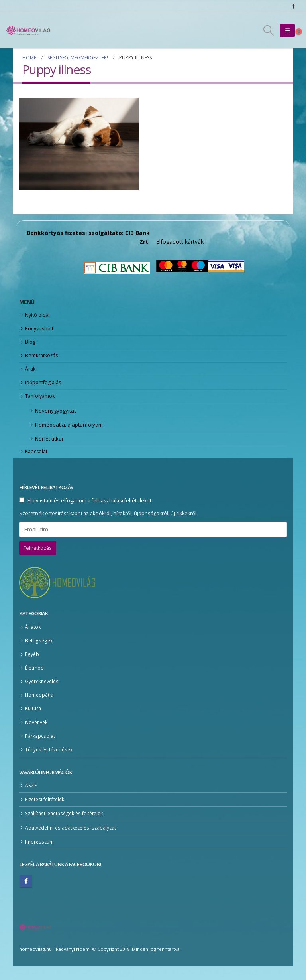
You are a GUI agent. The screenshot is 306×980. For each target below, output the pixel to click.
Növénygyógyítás (56, 418)
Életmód (35, 679)
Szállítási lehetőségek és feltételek (66, 827)
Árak (31, 374)
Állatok (33, 637)
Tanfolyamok (41, 403)
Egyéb (32, 665)
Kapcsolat (37, 461)
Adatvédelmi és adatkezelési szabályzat (72, 841)
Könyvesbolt (40, 330)
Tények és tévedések (50, 762)
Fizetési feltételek (46, 812)
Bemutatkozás (43, 359)
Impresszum (40, 855)
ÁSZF (31, 798)
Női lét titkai (49, 447)
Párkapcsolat (40, 748)
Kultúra (33, 720)
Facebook (26, 895)
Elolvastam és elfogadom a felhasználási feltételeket (89, 511)
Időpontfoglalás (44, 388)
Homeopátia (40, 706)
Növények (37, 734)
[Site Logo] (28, 30)
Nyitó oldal (38, 316)
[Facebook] (294, 6)
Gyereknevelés (43, 693)
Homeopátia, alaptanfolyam (69, 433)
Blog (30, 345)
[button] (269, 30)
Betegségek (39, 651)
